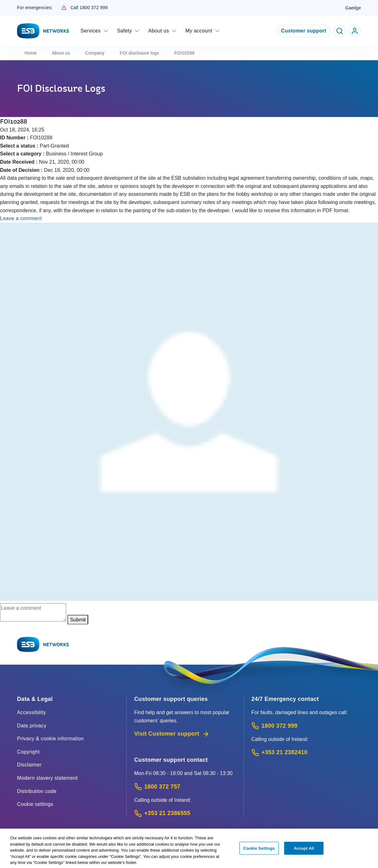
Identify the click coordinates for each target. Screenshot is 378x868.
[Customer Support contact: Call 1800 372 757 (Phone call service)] (185, 787)
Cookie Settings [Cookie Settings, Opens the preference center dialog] (259, 851)
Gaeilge (353, 8)
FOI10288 (184, 53)
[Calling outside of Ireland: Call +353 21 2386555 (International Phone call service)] (185, 813)
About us (61, 53)
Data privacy (32, 726)
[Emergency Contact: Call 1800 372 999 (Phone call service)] (306, 726)
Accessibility (31, 712)
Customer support (304, 31)
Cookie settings (35, 804)
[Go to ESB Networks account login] (355, 31)
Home (31, 53)
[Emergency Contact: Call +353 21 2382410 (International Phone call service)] (306, 752)
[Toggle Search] (340, 31)
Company (95, 53)
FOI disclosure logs (139, 53)
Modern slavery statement (47, 778)
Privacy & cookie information (50, 739)
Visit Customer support (172, 734)
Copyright (28, 752)
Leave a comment (21, 218)
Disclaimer (29, 765)
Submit (78, 620)
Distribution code (37, 791)
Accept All (304, 851)
